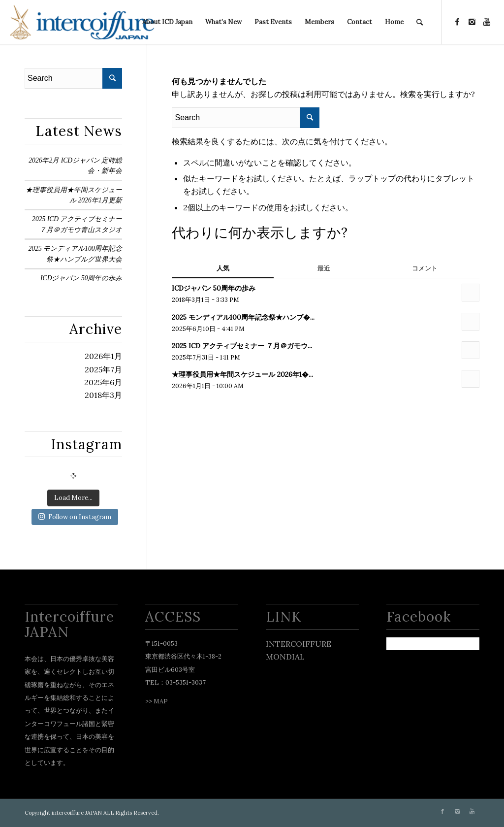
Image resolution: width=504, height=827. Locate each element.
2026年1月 (103, 356)
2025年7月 (103, 369)
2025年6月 (103, 382)
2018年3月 (103, 395)
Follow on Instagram (75, 517)
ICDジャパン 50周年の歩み (81, 278)
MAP (161, 701)
